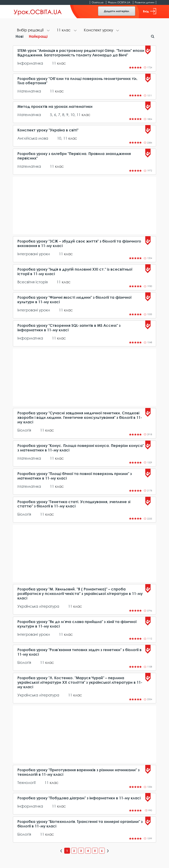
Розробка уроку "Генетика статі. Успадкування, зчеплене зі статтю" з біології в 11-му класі (74, 504)
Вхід (150, 11)
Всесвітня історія (33, 282)
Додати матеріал (117, 11)
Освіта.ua (97, 2)
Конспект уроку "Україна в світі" (48, 130)
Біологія (24, 430)
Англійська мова (33, 138)
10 (72, 115)
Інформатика (30, 63)
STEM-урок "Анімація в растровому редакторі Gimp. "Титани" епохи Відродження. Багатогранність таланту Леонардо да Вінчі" (81, 53)
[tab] (33, 30)
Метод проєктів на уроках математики (55, 107)
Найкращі (38, 36)
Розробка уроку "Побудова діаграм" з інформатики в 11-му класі (79, 798)
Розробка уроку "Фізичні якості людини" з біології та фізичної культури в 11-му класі (74, 300)
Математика (29, 91)
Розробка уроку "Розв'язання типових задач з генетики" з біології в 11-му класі (79, 652)
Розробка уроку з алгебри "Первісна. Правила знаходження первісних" (74, 156)
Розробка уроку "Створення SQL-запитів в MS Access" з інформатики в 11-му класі (69, 328)
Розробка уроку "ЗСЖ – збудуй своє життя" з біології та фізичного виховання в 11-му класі (79, 243)
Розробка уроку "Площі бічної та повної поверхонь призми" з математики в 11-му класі (75, 476)
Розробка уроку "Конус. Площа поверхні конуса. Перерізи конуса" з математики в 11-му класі (81, 448)
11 (54, 63)
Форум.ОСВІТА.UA (119, 2)
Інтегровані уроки (34, 254)
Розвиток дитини (145, 2)
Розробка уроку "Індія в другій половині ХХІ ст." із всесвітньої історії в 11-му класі (75, 272)
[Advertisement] (84, 205)
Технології (26, 783)
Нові (19, 36)
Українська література (38, 606)
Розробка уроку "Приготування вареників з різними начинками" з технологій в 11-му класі (78, 772)
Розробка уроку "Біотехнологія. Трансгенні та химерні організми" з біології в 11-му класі (80, 824)
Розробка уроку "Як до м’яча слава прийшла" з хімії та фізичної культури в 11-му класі (77, 624)
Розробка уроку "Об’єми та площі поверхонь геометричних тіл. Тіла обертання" (78, 81)
